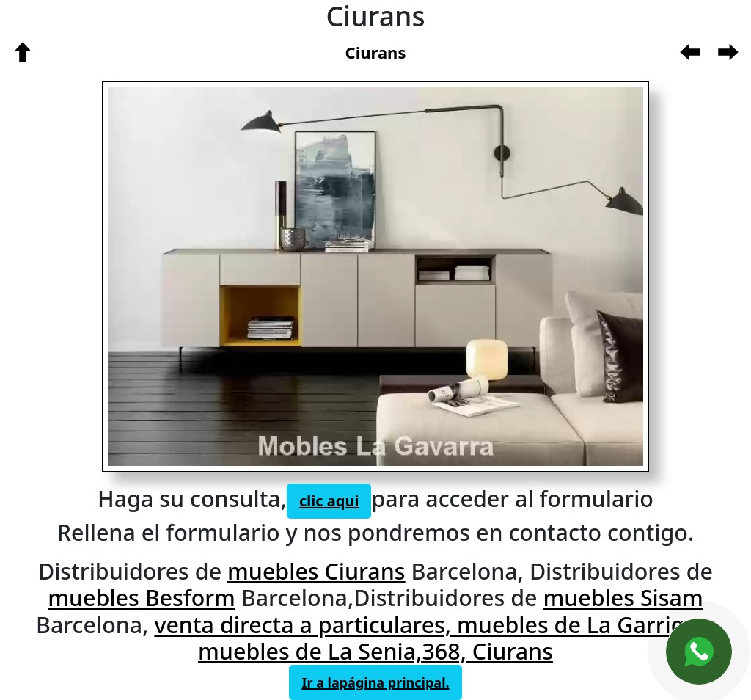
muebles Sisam (623, 597)
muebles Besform (142, 597)
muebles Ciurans (316, 571)
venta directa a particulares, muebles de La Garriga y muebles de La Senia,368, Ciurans (435, 638)
